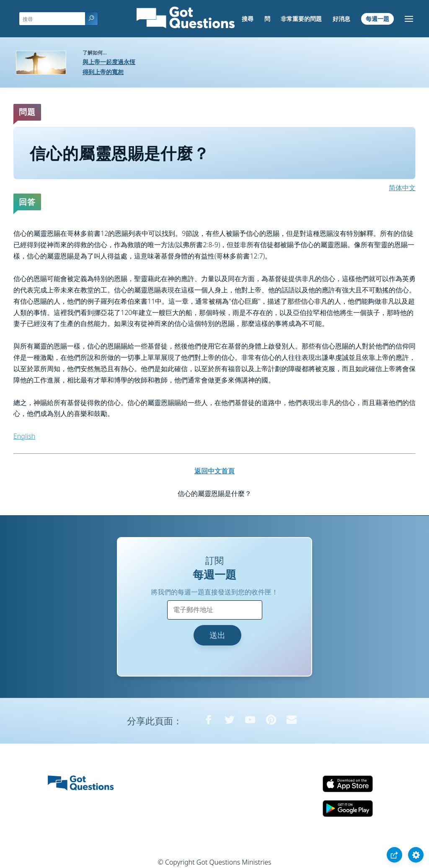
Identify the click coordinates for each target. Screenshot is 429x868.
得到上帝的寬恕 (103, 72)
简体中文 (402, 188)
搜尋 (248, 19)
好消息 (341, 19)
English (24, 436)
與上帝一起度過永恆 (109, 62)
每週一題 (377, 19)
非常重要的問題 (301, 19)
